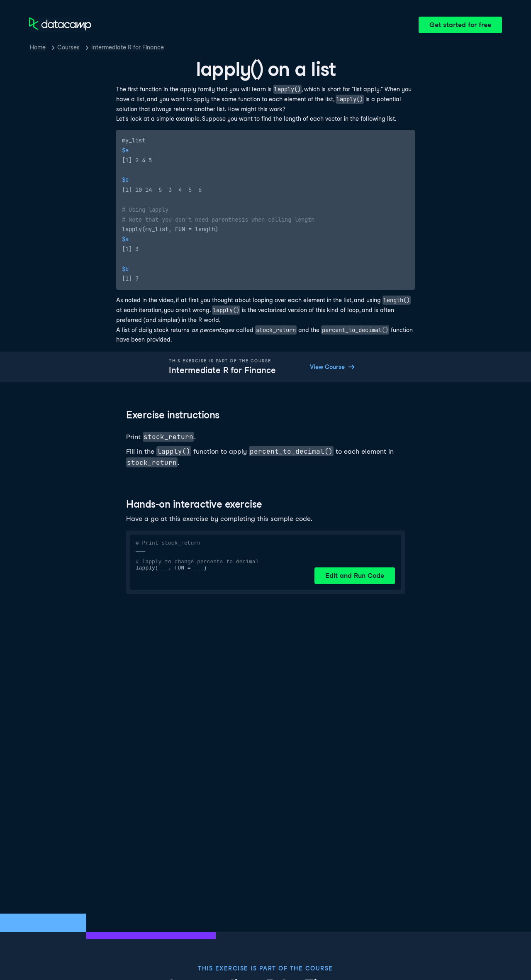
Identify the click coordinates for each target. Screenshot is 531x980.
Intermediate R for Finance (128, 47)
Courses (68, 47)
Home (38, 47)
